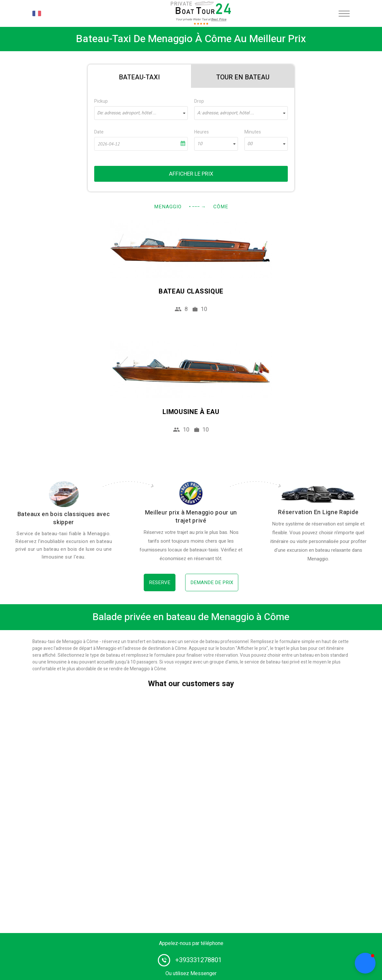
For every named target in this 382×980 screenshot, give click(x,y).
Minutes (253, 132)
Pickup (101, 101)
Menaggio (168, 207)
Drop (199, 101)
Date (99, 132)
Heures (202, 132)
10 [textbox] (200, 144)
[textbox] (141, 113)
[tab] (139, 76)
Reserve (160, 582)
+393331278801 (198, 960)
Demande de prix (212, 582)
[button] (365, 963)
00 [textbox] (250, 144)
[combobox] (141, 113)
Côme (221, 207)
